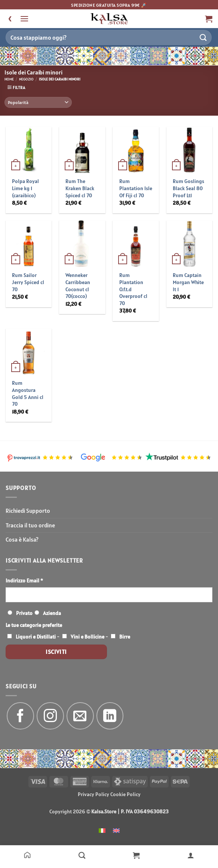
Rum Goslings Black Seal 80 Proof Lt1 (188, 188)
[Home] (27, 855)
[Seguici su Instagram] (50, 716)
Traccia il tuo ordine (30, 525)
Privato (24, 613)
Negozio (26, 79)
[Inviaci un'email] (80, 716)
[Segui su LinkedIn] (110, 716)
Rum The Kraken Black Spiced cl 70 (80, 188)
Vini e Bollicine (87, 637)
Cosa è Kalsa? (22, 539)
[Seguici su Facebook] (20, 716)
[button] (24, 19)
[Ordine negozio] (38, 102)
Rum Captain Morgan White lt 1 (188, 282)
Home (9, 79)
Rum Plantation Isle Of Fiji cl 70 (136, 188)
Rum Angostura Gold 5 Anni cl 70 (28, 393)
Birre (125, 637)
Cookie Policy (125, 794)
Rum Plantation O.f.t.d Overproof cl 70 (133, 289)
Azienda (52, 613)
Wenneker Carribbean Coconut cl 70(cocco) (78, 286)
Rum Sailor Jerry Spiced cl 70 (28, 282)
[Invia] (203, 37)
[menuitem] (102, 830)
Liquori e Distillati (36, 637)
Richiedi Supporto (28, 511)
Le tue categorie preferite (34, 625)
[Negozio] (82, 855)
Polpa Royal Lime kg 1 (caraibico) (25, 188)
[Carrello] (136, 855)
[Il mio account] (191, 855)
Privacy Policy (93, 794)
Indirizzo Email (24, 581)
